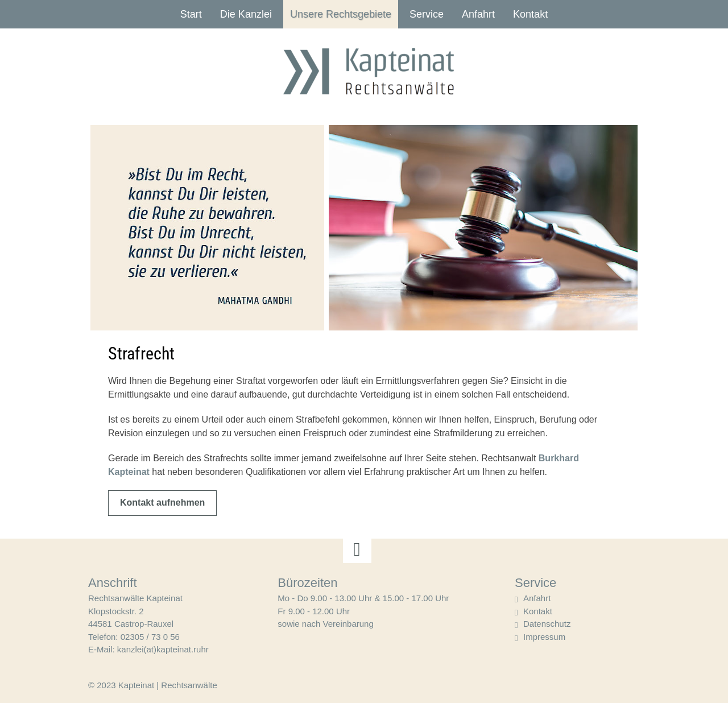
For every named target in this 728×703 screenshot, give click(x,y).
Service (427, 14)
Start (191, 14)
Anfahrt (478, 14)
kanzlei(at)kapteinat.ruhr (163, 649)
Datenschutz (547, 624)
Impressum (544, 637)
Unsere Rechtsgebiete (341, 14)
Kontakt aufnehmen (162, 503)
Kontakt (530, 14)
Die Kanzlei (246, 14)
